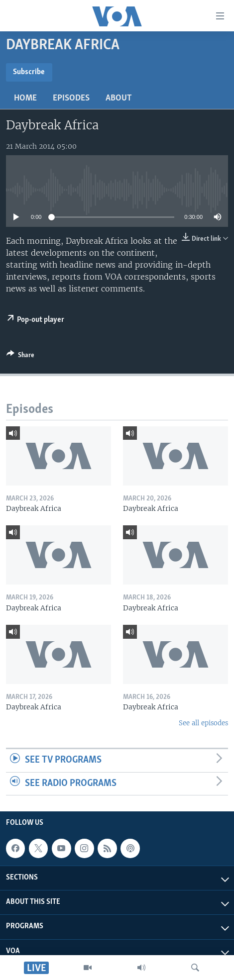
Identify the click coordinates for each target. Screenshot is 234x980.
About (119, 98)
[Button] (20, 357)
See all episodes (203, 723)
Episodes (71, 98)
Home (25, 98)
